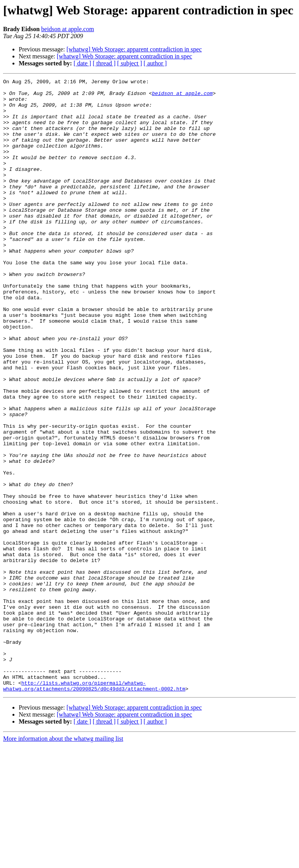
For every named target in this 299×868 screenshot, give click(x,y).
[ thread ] (104, 63)
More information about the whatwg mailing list (63, 861)
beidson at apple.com (68, 29)
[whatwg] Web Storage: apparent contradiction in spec (134, 49)
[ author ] (155, 63)
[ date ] (82, 63)
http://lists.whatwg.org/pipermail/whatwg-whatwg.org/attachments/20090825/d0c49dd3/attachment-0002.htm (94, 808)
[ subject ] (130, 63)
